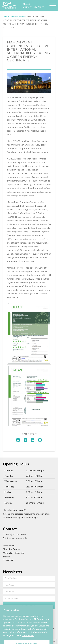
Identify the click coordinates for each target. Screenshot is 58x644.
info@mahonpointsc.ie (16, 538)
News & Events (19, 17)
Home (6, 17)
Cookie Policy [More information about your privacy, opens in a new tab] (28, 638)
